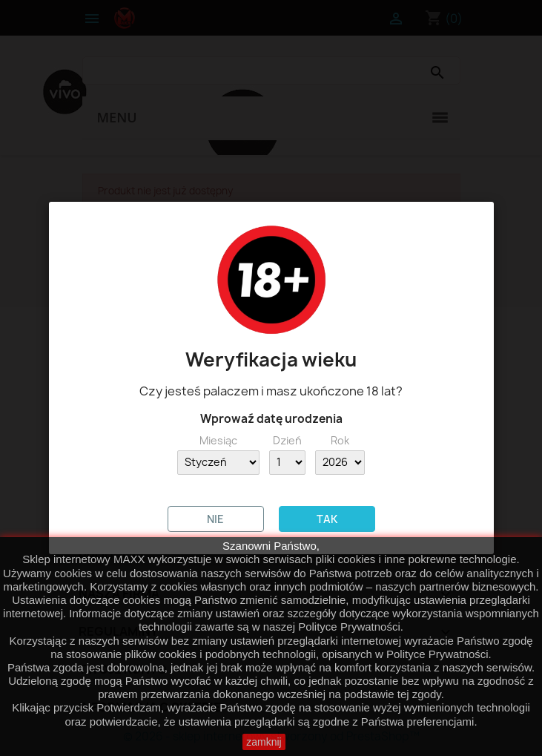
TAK (327, 519)
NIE (215, 519)
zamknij (264, 742)
